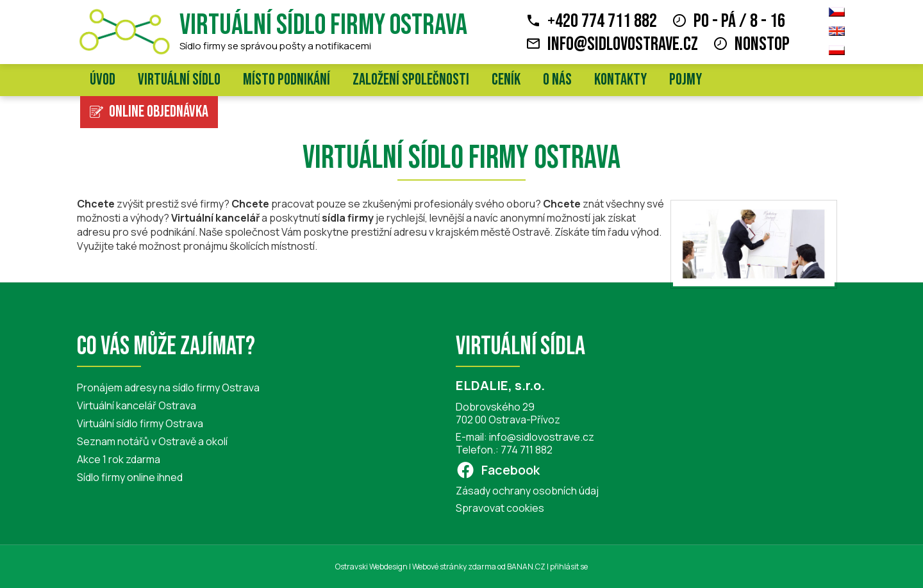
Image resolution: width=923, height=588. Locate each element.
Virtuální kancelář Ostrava (137, 405)
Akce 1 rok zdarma (119, 459)
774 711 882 (527, 450)
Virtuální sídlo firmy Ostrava (323, 25)
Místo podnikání (287, 80)
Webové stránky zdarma (454, 567)
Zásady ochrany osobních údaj (527, 491)
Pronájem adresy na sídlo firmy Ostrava (168, 388)
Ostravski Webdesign (372, 567)
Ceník (506, 80)
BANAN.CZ (526, 567)
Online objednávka (159, 112)
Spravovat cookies (500, 508)
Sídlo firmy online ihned (130, 477)
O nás (557, 80)
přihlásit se (569, 567)
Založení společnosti (411, 80)
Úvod (103, 80)
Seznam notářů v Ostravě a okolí (152, 441)
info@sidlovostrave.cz (623, 44)
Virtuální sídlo (179, 80)
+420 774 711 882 (602, 21)
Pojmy (686, 80)
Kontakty (620, 80)
